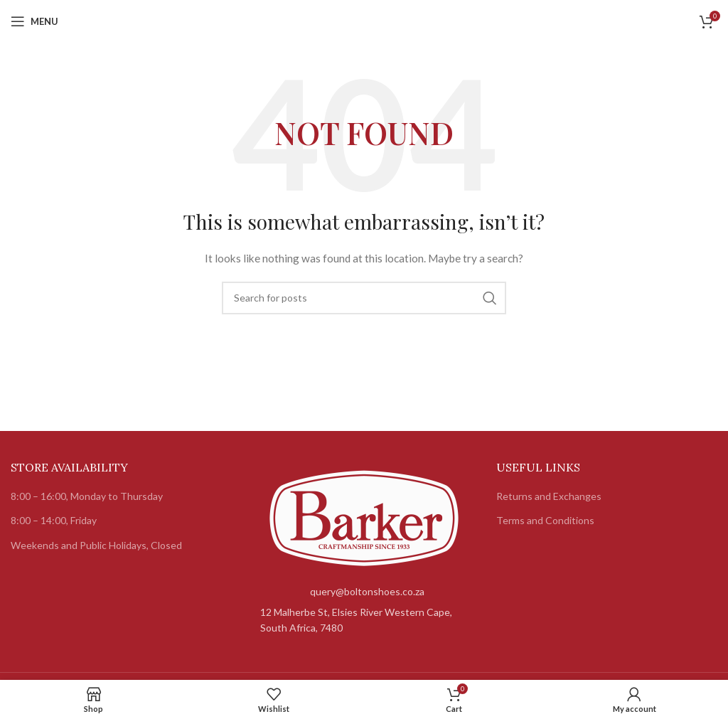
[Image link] (364, 517)
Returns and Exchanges (549, 496)
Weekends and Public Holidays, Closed (96, 545)
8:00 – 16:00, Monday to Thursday (87, 496)
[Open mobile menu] (34, 21)
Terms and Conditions (545, 520)
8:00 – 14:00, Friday (54, 520)
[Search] (364, 298)
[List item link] (364, 592)
